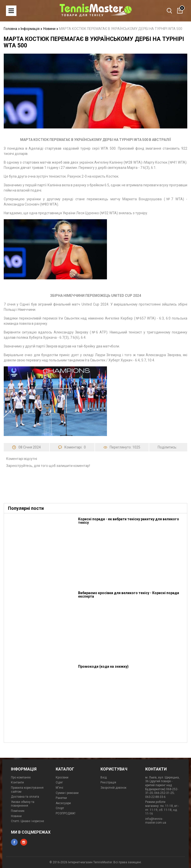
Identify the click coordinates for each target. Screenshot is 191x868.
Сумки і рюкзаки (67, 793)
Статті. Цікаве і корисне (27, 821)
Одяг (59, 782)
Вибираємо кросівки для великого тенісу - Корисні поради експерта (129, 595)
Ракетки (61, 798)
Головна (12, 29)
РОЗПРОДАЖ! (66, 813)
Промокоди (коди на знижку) (103, 666)
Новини (51, 29)
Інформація (31, 29)
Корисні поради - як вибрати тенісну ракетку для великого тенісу (129, 521)
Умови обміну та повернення (23, 804)
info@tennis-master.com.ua (156, 821)
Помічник (18, 811)
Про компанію (21, 777)
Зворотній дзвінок (113, 788)
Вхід (104, 777)
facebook (14, 842)
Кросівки (62, 777)
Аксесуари (63, 803)
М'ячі (59, 788)
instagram (24, 842)
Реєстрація (108, 782)
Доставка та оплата (25, 797)
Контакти (17, 782)
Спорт (60, 808)
